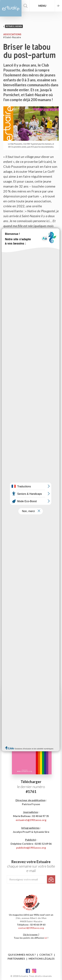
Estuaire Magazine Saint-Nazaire (11, 8)
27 (12, 584)
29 (25, 584)
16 (50, 593)
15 (44, 593)
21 (38, 598)
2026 (34, 574)
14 (38, 593)
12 (25, 593)
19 (25, 598)
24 (12, 603)
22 (44, 598)
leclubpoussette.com (18, 642)
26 (25, 603)
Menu (42, 6)
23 (50, 598)
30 (31, 584)
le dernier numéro (31, 787)
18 (18, 598)
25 (18, 603)
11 (18, 593)
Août (28, 574)
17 (12, 598)
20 (31, 598)
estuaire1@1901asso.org (31, 820)
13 (31, 593)
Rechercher (26, 6)
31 (38, 584)
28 (18, 584)
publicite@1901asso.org (31, 848)
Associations (12, 34)
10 (12, 593)
